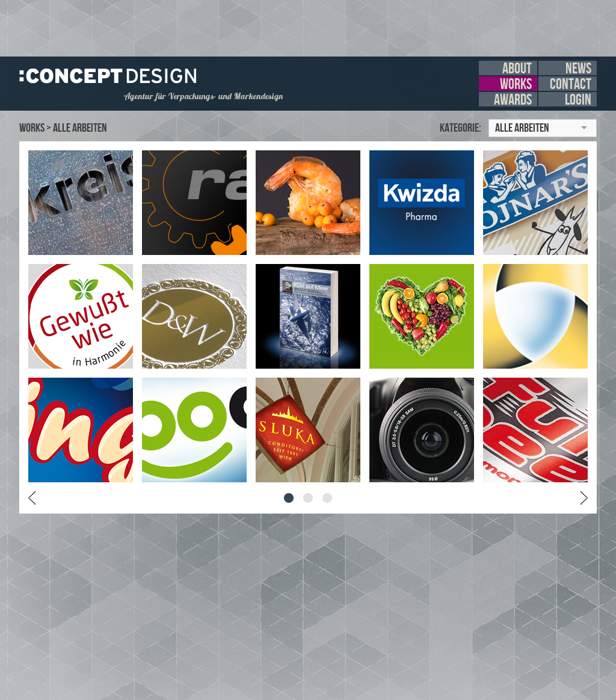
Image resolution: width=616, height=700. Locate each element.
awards (513, 99)
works (516, 84)
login (578, 99)
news (578, 68)
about (517, 68)
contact (571, 84)
